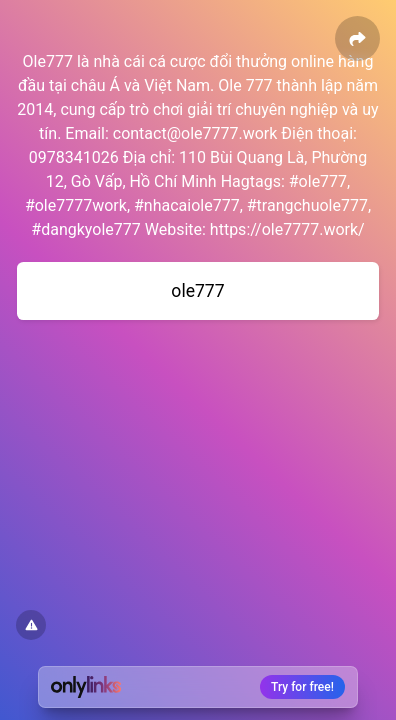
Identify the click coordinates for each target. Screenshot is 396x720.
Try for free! (302, 687)
